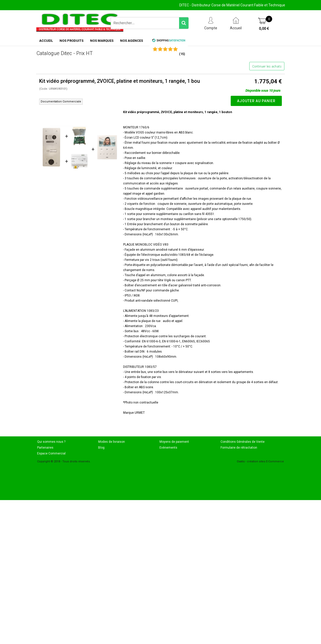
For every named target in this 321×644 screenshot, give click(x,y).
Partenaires (45, 448)
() (182, 54)
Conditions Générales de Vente (243, 442)
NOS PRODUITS (71, 41)
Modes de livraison (112, 442)
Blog (101, 448)
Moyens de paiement (174, 442)
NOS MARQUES (102, 41)
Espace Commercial (51, 453)
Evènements (168, 448)
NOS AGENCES (132, 41)
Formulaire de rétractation (239, 448)
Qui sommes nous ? (51, 442)
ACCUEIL (46, 41)
